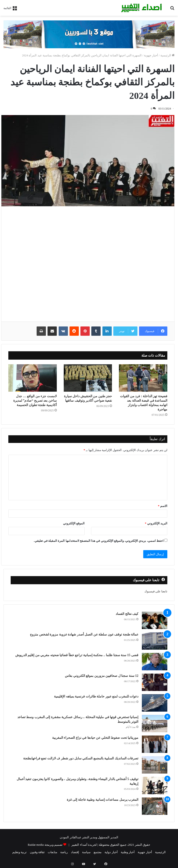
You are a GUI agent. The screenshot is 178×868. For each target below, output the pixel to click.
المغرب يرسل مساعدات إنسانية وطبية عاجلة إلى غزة (103, 800)
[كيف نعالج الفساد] (155, 620)
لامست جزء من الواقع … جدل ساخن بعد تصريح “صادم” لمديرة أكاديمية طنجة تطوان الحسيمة (35, 401)
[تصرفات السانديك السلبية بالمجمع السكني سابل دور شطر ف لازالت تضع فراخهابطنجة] (155, 765)
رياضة (64, 852)
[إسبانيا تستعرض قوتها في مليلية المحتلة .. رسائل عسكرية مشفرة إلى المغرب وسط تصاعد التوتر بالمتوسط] (155, 724)
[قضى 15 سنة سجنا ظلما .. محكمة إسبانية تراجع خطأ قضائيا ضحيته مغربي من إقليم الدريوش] (155, 662)
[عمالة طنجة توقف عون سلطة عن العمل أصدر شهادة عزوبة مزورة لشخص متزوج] (155, 641)
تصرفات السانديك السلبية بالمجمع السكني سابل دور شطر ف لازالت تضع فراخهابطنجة (81, 758)
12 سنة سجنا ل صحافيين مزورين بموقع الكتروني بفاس (102, 676)
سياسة (86, 852)
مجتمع (98, 852)
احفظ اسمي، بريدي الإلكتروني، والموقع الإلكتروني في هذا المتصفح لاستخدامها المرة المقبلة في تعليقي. (99, 541)
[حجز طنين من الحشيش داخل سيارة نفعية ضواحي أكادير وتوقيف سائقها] (88, 378)
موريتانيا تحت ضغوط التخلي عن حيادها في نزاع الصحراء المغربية (95, 738)
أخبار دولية (111, 852)
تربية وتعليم (19, 852)
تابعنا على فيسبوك (156, 591)
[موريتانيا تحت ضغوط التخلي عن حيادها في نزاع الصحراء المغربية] (155, 744)
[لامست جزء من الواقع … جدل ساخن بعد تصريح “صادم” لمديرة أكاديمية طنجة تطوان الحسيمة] (33, 378)
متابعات (52, 852)
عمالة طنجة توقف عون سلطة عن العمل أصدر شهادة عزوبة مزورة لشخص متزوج (84, 634)
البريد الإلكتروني (156, 523)
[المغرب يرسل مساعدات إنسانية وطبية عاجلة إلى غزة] (155, 806)
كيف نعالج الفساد (127, 614)
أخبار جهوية (151, 55)
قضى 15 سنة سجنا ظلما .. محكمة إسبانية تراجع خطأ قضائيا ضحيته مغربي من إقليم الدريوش (77, 655)
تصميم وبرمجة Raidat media (45, 845)
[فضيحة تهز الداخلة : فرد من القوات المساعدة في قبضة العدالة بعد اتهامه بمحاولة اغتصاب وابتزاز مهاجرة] (143, 378)
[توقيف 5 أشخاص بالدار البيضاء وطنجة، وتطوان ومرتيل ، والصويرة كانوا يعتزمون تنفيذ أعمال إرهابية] (155, 786)
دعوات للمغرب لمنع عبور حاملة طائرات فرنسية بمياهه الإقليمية (96, 696)
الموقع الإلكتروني (74, 523)
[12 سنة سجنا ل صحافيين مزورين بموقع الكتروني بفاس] (155, 682)
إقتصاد (75, 852)
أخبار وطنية (128, 852)
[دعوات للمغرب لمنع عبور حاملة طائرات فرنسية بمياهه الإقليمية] (155, 703)
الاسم (163, 506)
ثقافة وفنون (37, 852)
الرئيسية (167, 55)
